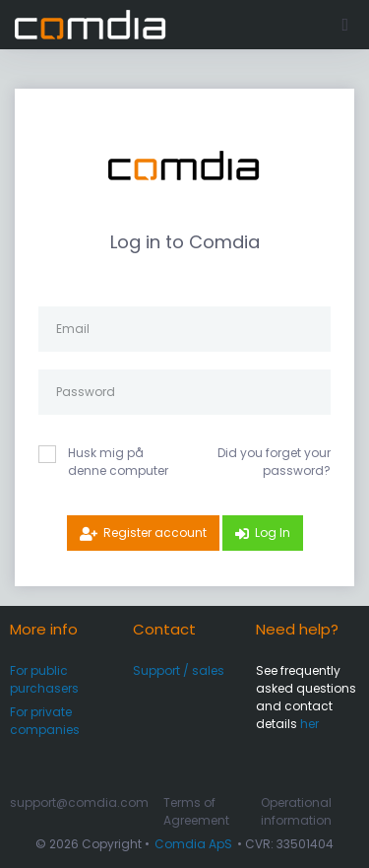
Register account (155, 533)
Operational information (296, 811)
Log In (273, 533)
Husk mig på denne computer (118, 462)
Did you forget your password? (274, 462)
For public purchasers (44, 679)
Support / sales (179, 670)
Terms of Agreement (196, 811)
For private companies (45, 721)
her (309, 724)
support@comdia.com (79, 802)
